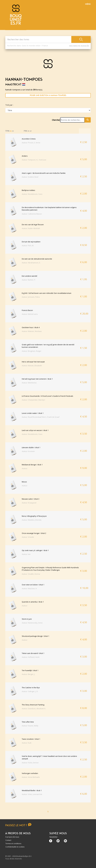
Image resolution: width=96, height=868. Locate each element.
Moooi (24, 482)
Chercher (56, 120)
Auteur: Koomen (28, 451)
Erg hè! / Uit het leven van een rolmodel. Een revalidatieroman (47, 293)
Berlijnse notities (28, 190)
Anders (25, 156)
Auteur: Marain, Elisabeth (32, 366)
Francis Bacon (27, 310)
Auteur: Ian (26, 554)
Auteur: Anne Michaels (31, 777)
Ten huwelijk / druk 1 (30, 670)
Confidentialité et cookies (15, 847)
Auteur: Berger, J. (28, 674)
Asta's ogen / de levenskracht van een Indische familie (44, 173)
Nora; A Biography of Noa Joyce (34, 516)
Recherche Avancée (79, 46)
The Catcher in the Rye (31, 688)
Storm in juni (27, 619)
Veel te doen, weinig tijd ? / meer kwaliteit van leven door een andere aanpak (49, 757)
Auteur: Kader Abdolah (31, 228)
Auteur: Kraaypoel (29, 503)
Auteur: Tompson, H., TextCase (34, 160)
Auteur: (25, 468)
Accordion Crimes (29, 139)
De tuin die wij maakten (31, 242)
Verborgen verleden (30, 773)
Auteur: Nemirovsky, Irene (32, 623)
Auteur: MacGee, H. (29, 588)
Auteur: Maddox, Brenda (32, 520)
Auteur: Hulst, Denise (30, 763)
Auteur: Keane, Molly (30, 726)
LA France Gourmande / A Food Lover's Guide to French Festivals (47, 396)
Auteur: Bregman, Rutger (32, 351)
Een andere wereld (29, 276)
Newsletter (54, 837)
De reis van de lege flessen (33, 225)
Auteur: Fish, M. (28, 245)
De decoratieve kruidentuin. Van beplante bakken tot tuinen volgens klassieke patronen (49, 209)
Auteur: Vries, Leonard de (32, 794)
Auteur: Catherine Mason (32, 214)
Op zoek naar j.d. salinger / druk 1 (35, 550)
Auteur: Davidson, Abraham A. (34, 709)
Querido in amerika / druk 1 (33, 602)
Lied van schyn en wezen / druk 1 (35, 430)
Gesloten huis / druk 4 (31, 327)
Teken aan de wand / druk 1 (33, 653)
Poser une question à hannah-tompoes (48, 95)
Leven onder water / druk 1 (33, 413)
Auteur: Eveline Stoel (30, 177)
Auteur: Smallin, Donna (31, 574)
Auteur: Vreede (28, 537)
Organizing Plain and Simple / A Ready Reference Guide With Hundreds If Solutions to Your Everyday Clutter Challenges (50, 569)
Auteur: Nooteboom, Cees (32, 194)
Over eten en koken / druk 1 (33, 585)
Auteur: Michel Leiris (30, 314)
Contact (8, 840)
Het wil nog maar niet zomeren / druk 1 (37, 379)
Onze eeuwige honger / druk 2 (34, 533)
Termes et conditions (13, 844)
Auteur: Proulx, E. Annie (31, 143)
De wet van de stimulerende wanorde (37, 259)
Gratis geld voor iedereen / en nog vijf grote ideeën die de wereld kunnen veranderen (48, 346)
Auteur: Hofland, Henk (31, 657)
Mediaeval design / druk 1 (32, 465)
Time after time (28, 722)
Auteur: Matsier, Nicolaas (32, 331)
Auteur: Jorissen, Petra (31, 297)
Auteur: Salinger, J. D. (30, 691)
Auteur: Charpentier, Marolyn (33, 400)
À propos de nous (12, 837)
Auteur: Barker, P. (29, 280)
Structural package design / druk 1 (35, 636)
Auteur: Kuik (27, 743)
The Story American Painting (33, 705)
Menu (88, 4)
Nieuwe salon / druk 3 (31, 499)
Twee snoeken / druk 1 (31, 739)
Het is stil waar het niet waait (33, 362)
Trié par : (9, 105)
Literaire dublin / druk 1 (31, 447)
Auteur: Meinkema (29, 383)
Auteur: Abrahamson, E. (31, 263)
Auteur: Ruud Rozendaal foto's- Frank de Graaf (41, 417)
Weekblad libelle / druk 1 (32, 790)
